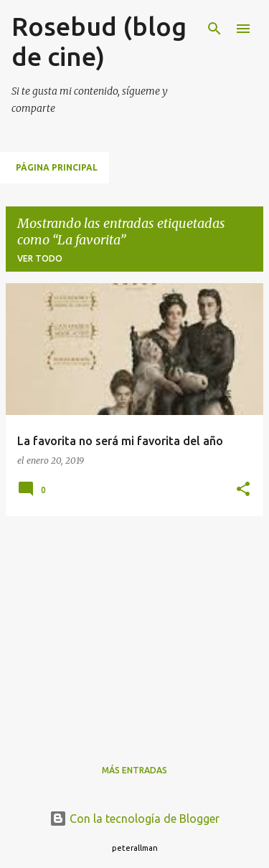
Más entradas (134, 770)
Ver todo (40, 258)
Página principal (57, 167)
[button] (243, 490)
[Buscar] (214, 29)
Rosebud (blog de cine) (99, 41)
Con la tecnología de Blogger (134, 819)
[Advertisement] (134, 628)
